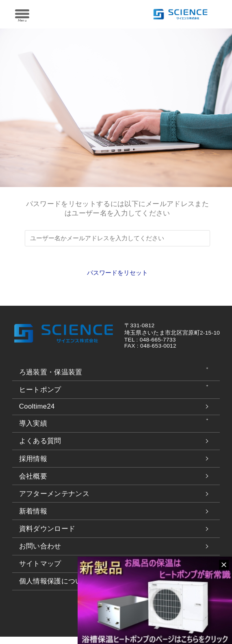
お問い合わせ (40, 554)
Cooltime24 (37, 414)
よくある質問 (40, 448)
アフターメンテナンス (54, 501)
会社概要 (33, 483)
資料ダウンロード (47, 536)
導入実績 (33, 431)
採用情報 (33, 466)
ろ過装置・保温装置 (51, 379)
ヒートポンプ (40, 397)
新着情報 (33, 518)
